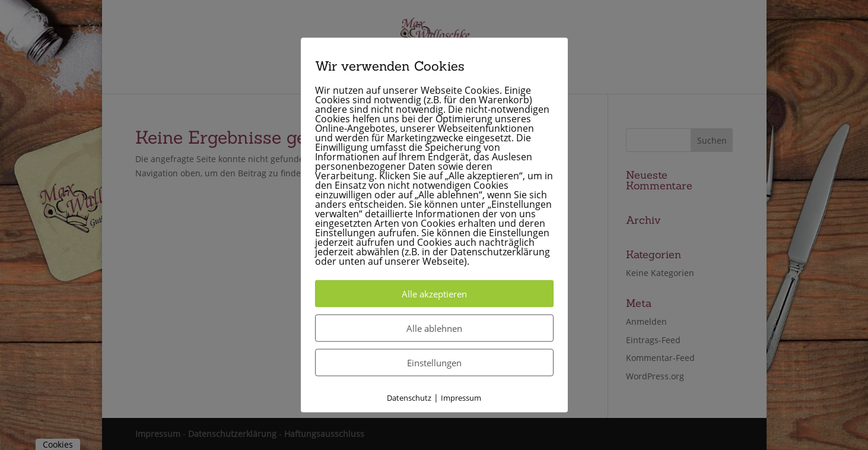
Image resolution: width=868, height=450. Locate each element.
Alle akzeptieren (434, 294)
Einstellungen (434, 363)
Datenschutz (409, 398)
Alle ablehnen (434, 328)
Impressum (461, 398)
